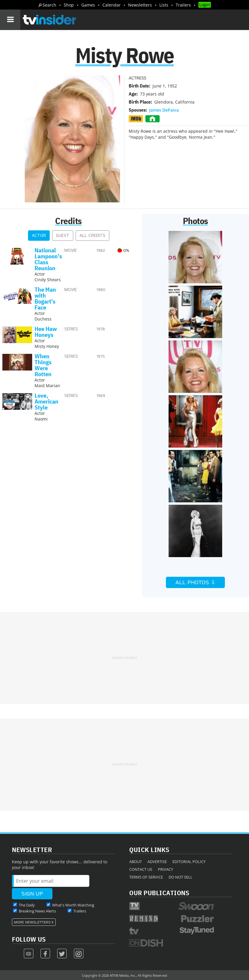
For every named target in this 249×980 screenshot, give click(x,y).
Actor (39, 236)
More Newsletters (32, 922)
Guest (63, 236)
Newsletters (140, 5)
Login (205, 5)
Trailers (183, 5)
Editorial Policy (189, 862)
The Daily (27, 905)
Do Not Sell (180, 877)
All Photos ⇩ (195, 582)
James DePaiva (164, 110)
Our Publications (159, 893)
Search (49, 5)
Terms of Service (146, 877)
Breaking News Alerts (37, 911)
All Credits (92, 236)
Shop (69, 5)
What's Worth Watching (73, 905)
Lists (164, 5)
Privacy (165, 869)
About (136, 862)
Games (88, 5)
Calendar (112, 5)
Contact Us (141, 869)
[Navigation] (10, 20)
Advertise (157, 862)
